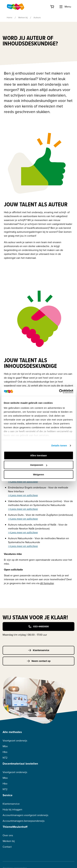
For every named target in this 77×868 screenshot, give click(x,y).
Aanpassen (39, 465)
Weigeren (38, 474)
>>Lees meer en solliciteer (23, 482)
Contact (7, 847)
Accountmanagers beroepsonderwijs (24, 821)
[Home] (16, 7)
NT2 (5, 758)
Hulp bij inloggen (12, 809)
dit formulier (47, 583)
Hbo (5, 752)
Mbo (5, 746)
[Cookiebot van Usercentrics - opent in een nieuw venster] (59, 391)
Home (9, 18)
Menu (65, 7)
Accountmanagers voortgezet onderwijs (25, 815)
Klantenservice (39, 650)
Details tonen (59, 445)
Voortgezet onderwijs (15, 741)
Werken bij (23, 18)
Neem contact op (39, 661)
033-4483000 (38, 626)
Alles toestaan (39, 455)
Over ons (8, 835)
